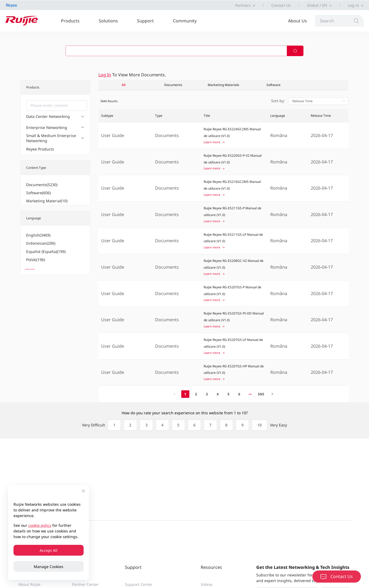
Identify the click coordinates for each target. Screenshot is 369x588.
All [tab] (124, 85)
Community (185, 21)
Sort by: (278, 101)
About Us (298, 21)
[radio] (112, 425)
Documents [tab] (173, 85)
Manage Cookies (49, 567)
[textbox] (57, 105)
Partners (243, 5)
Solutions (108, 21)
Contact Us (281, 5)
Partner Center (85, 584)
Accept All (49, 550)
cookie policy (40, 525)
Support (145, 21)
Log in (353, 5)
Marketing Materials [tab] (223, 85)
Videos (207, 584)
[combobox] (57, 105)
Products (70, 21)
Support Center (139, 584)
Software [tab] (274, 85)
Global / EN (317, 5)
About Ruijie (29, 584)
